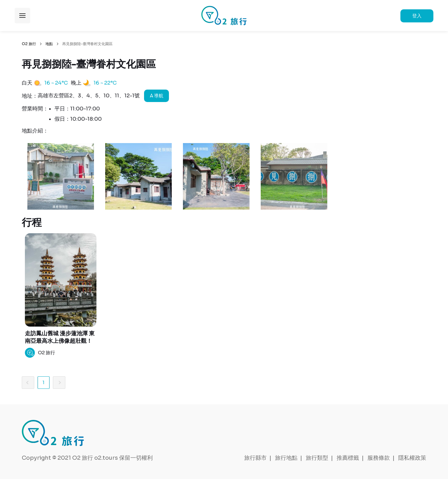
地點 (49, 44)
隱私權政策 (412, 458)
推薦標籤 (348, 458)
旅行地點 (286, 458)
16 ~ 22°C (105, 83)
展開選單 (22, 16)
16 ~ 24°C (56, 83)
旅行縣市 (255, 458)
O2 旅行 (29, 44)
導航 (157, 96)
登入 (417, 16)
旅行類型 (317, 458)
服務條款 (379, 458)
